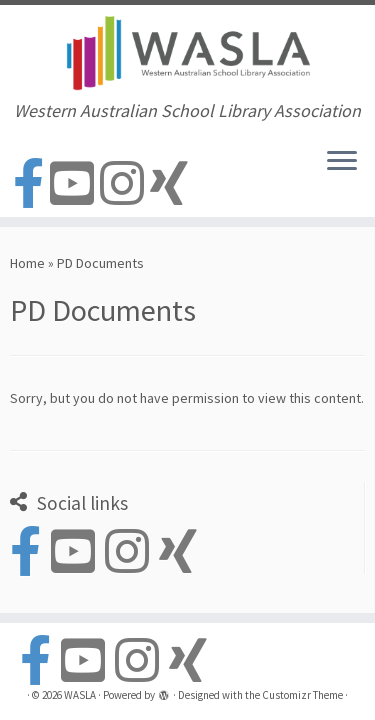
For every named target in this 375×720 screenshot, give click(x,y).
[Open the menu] (342, 163)
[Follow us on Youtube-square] (75, 184)
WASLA (80, 695)
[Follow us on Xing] (172, 184)
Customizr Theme (302, 695)
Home (27, 263)
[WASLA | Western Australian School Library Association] (187, 53)
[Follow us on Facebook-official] (31, 184)
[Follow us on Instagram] (125, 184)
